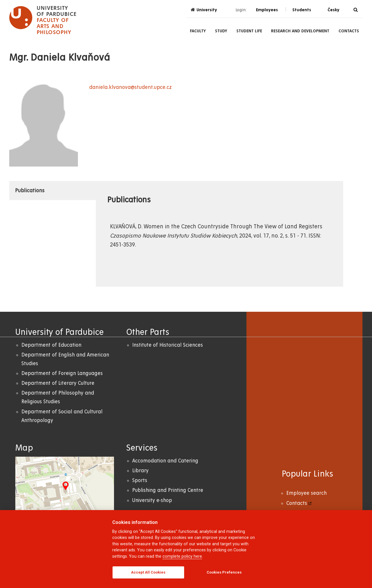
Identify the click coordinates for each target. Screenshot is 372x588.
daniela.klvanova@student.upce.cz (130, 87)
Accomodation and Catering (165, 461)
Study (221, 31)
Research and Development (300, 31)
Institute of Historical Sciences (168, 345)
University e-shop (152, 500)
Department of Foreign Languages (62, 373)
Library (140, 471)
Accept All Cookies (148, 572)
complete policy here (182, 556)
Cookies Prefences (224, 572)
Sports (140, 480)
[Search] (356, 10)
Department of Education (51, 345)
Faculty (198, 31)
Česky (333, 10)
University (204, 10)
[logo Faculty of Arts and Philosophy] (43, 20)
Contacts (349, 31)
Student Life (249, 31)
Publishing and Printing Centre (168, 490)
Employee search (306, 493)
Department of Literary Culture (58, 383)
